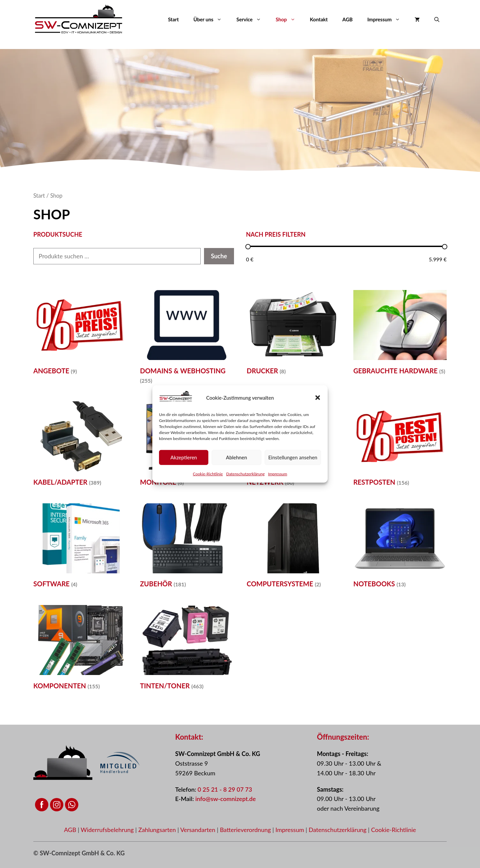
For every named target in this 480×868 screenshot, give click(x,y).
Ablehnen (236, 457)
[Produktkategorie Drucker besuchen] (293, 334)
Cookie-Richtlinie (208, 473)
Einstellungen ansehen (293, 457)
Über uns (211, 19)
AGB (347, 19)
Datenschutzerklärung (245, 473)
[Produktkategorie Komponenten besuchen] (80, 649)
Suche (219, 256)
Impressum (277, 473)
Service (252, 19)
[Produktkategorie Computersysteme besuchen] (293, 548)
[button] (318, 398)
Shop (289, 19)
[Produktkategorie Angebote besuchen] (80, 334)
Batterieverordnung (246, 830)
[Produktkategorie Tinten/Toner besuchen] (187, 649)
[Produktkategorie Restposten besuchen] (400, 446)
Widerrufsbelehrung (108, 830)
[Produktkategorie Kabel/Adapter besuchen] (80, 446)
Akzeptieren (184, 457)
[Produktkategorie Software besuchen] (80, 548)
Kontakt (319, 19)
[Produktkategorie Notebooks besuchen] (400, 548)
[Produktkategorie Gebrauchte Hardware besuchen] (400, 334)
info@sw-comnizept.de (225, 799)
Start (173, 19)
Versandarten (199, 830)
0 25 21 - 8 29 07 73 (225, 789)
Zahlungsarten (158, 830)
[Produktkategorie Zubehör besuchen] (187, 548)
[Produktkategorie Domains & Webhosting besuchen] (187, 339)
